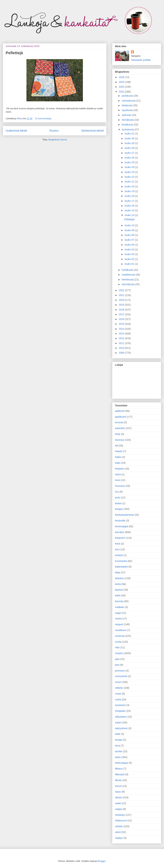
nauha (118, 619)
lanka (118, 584)
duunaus (120, 440)
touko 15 (130, 210)
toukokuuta (128, 129)
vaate (118, 803)
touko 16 (130, 206)
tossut (118, 786)
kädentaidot (121, 567)
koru (117, 549)
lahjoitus (119, 578)
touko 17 (130, 201)
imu (117, 492)
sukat (118, 723)
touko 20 (130, 186)
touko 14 (130, 215)
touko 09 (130, 230)
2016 (122, 319)
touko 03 (130, 254)
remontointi (121, 676)
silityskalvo (121, 717)
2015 (122, 324)
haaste (119, 451)
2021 (122, 295)
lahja (118, 572)
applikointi (120, 417)
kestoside (120, 521)
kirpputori (120, 538)
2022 (122, 290)
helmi (118, 474)
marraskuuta (129, 101)
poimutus (120, 671)
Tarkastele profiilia (141, 60)
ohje (117, 647)
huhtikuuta (128, 270)
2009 (122, 353)
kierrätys (120, 532)
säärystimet (121, 728)
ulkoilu (119, 797)
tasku (118, 757)
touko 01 (130, 264)
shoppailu (120, 711)
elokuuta (127, 115)
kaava (118, 503)
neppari (119, 624)
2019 (122, 305)
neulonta (120, 636)
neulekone (121, 630)
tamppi (119, 740)
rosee (118, 694)
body (118, 434)
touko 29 (130, 143)
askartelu (120, 428)
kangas (119, 509)
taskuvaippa (122, 763)
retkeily (119, 688)
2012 (122, 338)
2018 (122, 310)
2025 (122, 82)
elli (116, 446)
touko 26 (130, 158)
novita (118, 642)
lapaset (119, 590)
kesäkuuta (128, 125)
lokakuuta (127, 105)
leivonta (119, 601)
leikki (118, 595)
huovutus (120, 486)
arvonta (119, 422)
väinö (118, 832)
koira (118, 544)
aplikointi (120, 411)
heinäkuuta (128, 120)
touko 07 (130, 240)
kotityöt (119, 555)
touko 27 (130, 153)
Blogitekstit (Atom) (58, 140)
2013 (122, 334)
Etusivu (54, 131)
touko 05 (130, 245)
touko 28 (130, 148)
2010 (122, 348)
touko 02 (130, 259)
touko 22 (130, 177)
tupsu (118, 792)
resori (118, 682)
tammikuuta (128, 284)
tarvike (119, 751)
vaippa (119, 809)
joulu (118, 498)
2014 (122, 329)
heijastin (119, 469)
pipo (117, 659)
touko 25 (130, 162)
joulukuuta (128, 96)
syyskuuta (127, 110)
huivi (118, 480)
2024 (122, 87)
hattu (118, 463)
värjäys (119, 838)
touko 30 (130, 138)
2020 (122, 300)
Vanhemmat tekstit (92, 131)
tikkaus (119, 769)
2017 (122, 314)
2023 (122, 92)
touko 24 (130, 167)
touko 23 (130, 172)
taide (118, 734)
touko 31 (130, 134)
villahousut (121, 821)
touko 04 (130, 249)
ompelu (119, 653)
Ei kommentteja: (43, 118)
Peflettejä (14, 53)
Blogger (102, 861)
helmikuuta (128, 280)
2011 (122, 343)
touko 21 (130, 182)
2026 (122, 77)
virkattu (119, 826)
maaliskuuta (129, 275)
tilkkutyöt (120, 774)
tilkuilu (118, 780)
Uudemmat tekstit (16, 131)
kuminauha (121, 561)
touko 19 (130, 191)
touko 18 (130, 196)
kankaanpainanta (124, 515)
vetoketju (120, 815)
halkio (118, 457)
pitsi (117, 665)
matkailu (120, 607)
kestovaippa (122, 526)
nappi (118, 613)
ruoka (118, 699)
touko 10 (130, 225)
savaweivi (120, 705)
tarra (118, 746)
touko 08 (130, 235)
